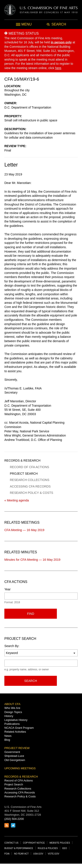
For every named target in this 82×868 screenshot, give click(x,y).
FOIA (7, 854)
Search (31, 681)
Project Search (24, 474)
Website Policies (60, 843)
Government (12, 752)
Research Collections (30, 480)
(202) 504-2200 (14, 819)
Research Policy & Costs (31, 493)
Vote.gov (54, 854)
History (9, 716)
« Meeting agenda (17, 500)
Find (31, 614)
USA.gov (38, 854)
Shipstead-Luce (14, 756)
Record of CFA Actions (30, 467)
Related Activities (15, 732)
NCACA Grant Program (19, 728)
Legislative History (16, 720)
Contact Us (11, 843)
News (8, 736)
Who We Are (12, 708)
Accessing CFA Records (30, 486)
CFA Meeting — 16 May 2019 (24, 530)
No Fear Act (21, 854)
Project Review (17, 748)
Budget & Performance (19, 848)
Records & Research (22, 460)
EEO (65, 848)
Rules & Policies (48, 848)
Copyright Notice (34, 843)
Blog (7, 740)
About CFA (12, 704)
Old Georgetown (15, 760)
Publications (12, 724)
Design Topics (13, 712)
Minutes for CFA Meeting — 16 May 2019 (32, 560)
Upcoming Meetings (20, 768)
